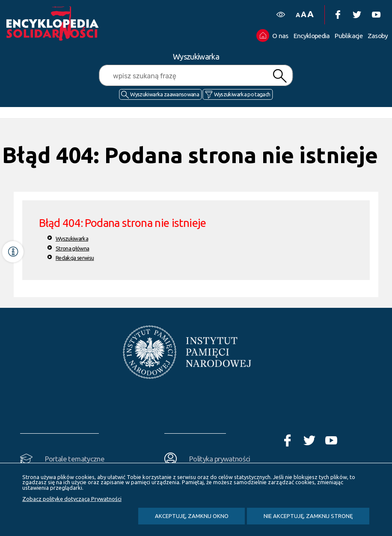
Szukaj (280, 76)
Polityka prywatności (220, 459)
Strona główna (73, 248)
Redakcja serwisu (75, 258)
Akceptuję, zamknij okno (192, 516)
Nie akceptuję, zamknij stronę (308, 516)
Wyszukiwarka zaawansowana (165, 94)
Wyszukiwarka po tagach (242, 94)
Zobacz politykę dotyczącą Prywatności (72, 499)
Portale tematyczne (75, 459)
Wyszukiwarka (72, 238)
